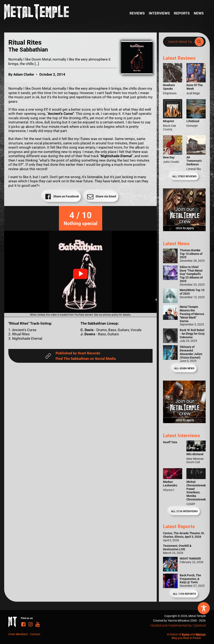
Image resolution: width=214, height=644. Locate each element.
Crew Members (18, 634)
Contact (35, 634)
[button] (80, 274)
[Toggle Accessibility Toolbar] (204, 608)
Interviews (159, 13)
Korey (186, 634)
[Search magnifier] (199, 42)
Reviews (137, 13)
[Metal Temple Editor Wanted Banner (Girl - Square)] (184, 230)
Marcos (201, 634)
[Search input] (180, 42)
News (199, 13)
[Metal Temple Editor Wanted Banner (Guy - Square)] (184, 422)
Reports (182, 13)
